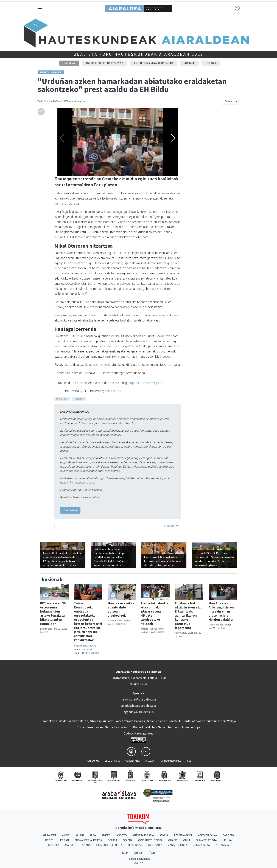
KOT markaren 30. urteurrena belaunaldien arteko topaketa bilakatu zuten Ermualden (53, 613)
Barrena (229, 835)
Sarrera (69, 63)
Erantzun (171, 526)
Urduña (79, 399)
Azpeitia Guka (183, 835)
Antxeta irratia (143, 835)
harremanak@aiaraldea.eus (139, 699)
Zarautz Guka (178, 845)
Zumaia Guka (201, 845)
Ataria (164, 835)
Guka (187, 840)
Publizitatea (133, 761)
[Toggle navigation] (40, 8)
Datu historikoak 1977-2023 (105, 63)
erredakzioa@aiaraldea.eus (139, 706)
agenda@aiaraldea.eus (139, 712)
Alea (93, 835)
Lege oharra (112, 761)
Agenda (189, 63)
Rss (189, 761)
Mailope (71, 845)
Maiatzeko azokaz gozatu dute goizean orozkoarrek (121, 609)
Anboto (121, 835)
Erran (64, 840)
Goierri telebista (150, 840)
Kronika (54, 845)
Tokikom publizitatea (138, 859)
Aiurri (80, 835)
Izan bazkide (70, 510)
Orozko (120, 624)
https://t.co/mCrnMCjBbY (145, 383)
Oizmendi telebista (109, 845)
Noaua (86, 845)
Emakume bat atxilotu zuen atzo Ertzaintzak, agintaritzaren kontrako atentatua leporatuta (189, 615)
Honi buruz (93, 761)
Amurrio (94, 653)
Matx (125, 853)
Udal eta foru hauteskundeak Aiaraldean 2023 (138, 54)
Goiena (128, 840)
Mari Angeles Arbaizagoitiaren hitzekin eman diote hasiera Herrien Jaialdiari (222, 611)
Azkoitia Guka (207, 835)
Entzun (228, 101)
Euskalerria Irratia (88, 840)
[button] (173, 138)
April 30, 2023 (114, 391)
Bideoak (211, 63)
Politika (62, 399)
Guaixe (173, 840)
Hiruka (227, 840)
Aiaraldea (49, 835)
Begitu (50, 840)
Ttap (152, 853)
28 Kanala (222, 845)
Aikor (66, 835)
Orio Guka (135, 845)
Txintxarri (155, 845)
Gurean (139, 853)
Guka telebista (206, 840)
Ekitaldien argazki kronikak (154, 63)
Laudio (44, 632)
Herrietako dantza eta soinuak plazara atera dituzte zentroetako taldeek (155, 613)
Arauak (150, 761)
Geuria (113, 840)
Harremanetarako (171, 761)
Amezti (106, 835)
